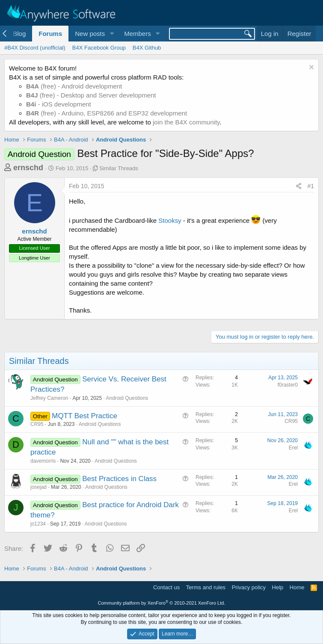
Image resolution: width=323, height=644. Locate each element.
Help (278, 587)
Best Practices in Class (119, 479)
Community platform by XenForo (162, 603)
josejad (39, 487)
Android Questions (127, 398)
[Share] (299, 186)
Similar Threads (119, 168)
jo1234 (38, 524)
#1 (311, 186)
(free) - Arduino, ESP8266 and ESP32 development (107, 113)
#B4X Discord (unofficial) (35, 48)
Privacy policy (249, 587)
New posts (90, 34)
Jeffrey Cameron (49, 398)
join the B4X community (186, 122)
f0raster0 (288, 385)
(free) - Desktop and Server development (91, 95)
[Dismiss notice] (310, 68)
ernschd (28, 168)
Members (138, 34)
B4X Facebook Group (99, 48)
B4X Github (147, 48)
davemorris (43, 461)
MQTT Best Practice (84, 416)
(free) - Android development (74, 86)
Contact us (166, 587)
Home (297, 587)
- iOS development (59, 104)
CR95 (37, 424)
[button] (112, 34)
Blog (19, 34)
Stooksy (170, 220)
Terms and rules (206, 587)
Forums (50, 34)
